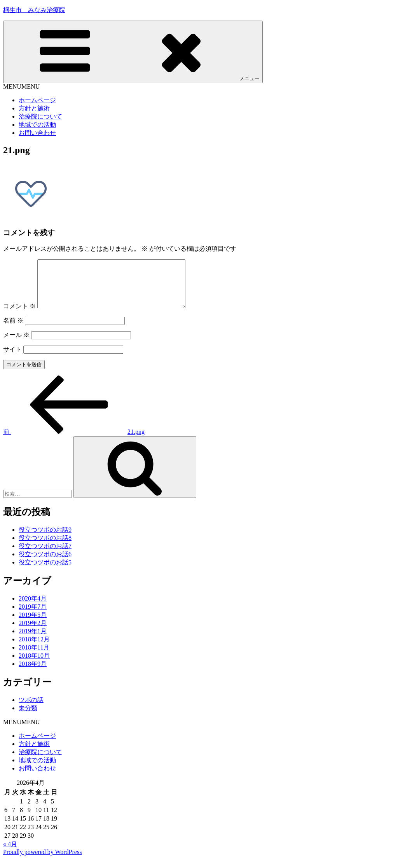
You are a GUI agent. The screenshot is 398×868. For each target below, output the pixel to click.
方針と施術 (34, 108)
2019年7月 (33, 616)
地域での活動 (37, 125)
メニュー (133, 52)
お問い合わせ (37, 133)
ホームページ (37, 100)
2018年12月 (34, 649)
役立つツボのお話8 (45, 547)
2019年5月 (33, 624)
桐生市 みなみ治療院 (34, 10)
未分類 (28, 717)
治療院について (40, 116)
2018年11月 (34, 657)
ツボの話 (31, 709)
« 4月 (10, 853)
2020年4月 (33, 608)
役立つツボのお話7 (45, 555)
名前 (13, 330)
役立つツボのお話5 (45, 572)
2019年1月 (33, 640)
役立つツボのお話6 (45, 563)
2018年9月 (33, 673)
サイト (12, 359)
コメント (19, 315)
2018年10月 (34, 665)
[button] (21, 86)
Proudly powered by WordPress (42, 861)
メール (16, 344)
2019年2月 (33, 632)
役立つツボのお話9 (45, 539)
